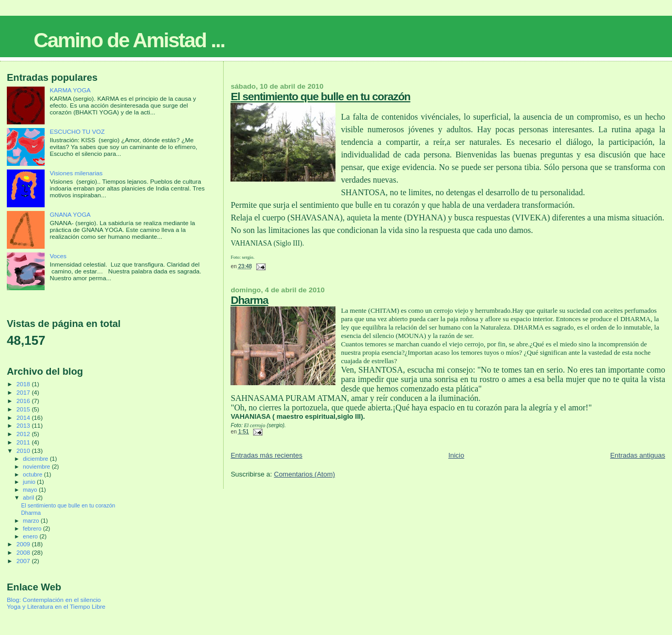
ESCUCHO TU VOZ (77, 131)
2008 (24, 552)
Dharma (249, 300)
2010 (24, 451)
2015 (24, 409)
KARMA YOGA (70, 90)
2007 (24, 561)
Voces (58, 256)
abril (29, 498)
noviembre (38, 467)
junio (30, 482)
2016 (24, 401)
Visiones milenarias (76, 173)
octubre (34, 474)
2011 (24, 442)
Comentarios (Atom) (304, 474)
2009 (24, 544)
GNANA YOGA (70, 214)
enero (31, 536)
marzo (32, 521)
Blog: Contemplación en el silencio (54, 600)
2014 (24, 417)
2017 (24, 392)
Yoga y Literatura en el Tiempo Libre (56, 606)
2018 (24, 384)
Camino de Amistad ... (129, 40)
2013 (24, 425)
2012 (24, 434)
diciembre (36, 459)
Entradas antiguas (638, 455)
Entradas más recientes (266, 455)
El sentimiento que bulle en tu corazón (320, 96)
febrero (33, 528)
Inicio (456, 455)
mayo (31, 490)
